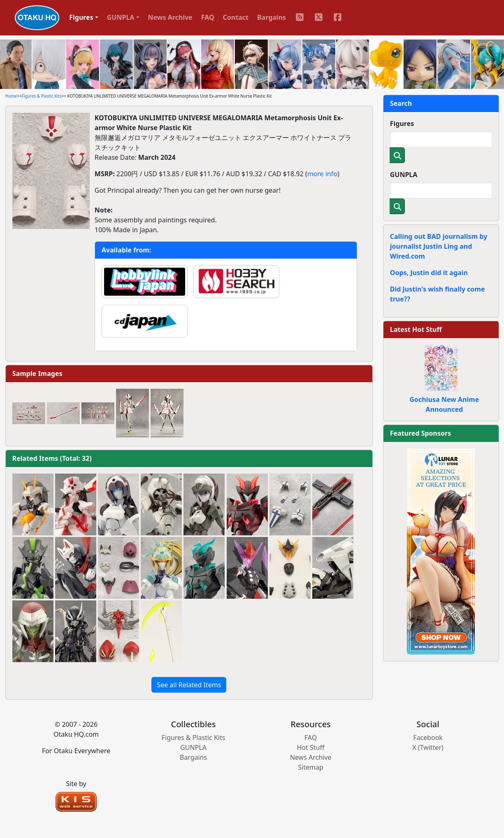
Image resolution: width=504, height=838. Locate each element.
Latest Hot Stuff (416, 329)
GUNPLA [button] (121, 17)
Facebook (428, 738)
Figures (402, 124)
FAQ (208, 17)
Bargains (272, 17)
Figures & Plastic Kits (42, 96)
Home (11, 96)
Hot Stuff (311, 747)
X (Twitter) (428, 747)
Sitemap (311, 767)
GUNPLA (404, 175)
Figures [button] (81, 17)
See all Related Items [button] (189, 685)
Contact (236, 17)
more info (322, 174)
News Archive (170, 17)
